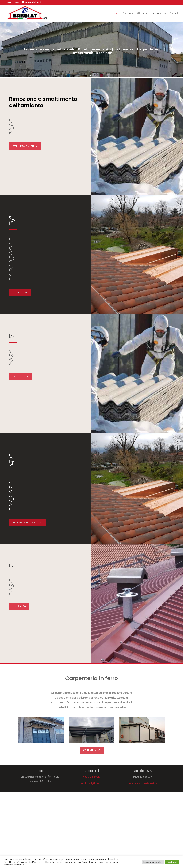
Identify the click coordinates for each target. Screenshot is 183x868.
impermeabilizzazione (28, 522)
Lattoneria (20, 376)
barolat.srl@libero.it (91, 783)
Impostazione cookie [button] (153, 862)
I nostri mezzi (159, 13)
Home (116, 13)
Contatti (174, 13)
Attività (141, 13)
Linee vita (19, 606)
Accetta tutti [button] (172, 862)
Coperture (20, 292)
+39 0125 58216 (91, 777)
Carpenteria (92, 750)
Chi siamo (128, 13)
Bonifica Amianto (25, 146)
